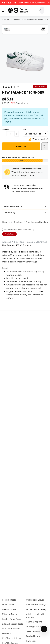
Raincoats (31, 641)
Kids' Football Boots (12, 638)
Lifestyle (6, 20)
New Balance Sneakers (33, 20)
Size (25, 130)
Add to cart (21, 146)
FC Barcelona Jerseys (37, 609)
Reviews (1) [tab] (9, 213)
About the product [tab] (13, 206)
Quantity (5, 130)
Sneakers (17, 20)
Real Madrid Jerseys (36, 605)
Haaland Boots (9, 609)
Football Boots (9, 600)
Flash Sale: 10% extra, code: (34, 3)
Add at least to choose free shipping (18, 157)
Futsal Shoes (8, 605)
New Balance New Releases (18, 230)
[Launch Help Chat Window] (44, 629)
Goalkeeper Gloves (35, 600)
